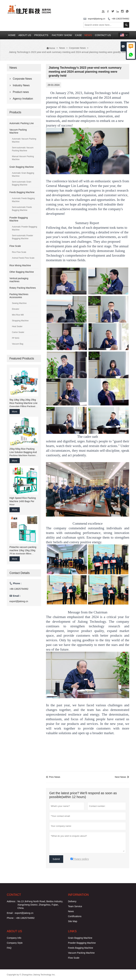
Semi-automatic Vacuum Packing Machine (23, 149)
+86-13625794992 (120, 19)
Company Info (14, 938)
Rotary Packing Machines (23, 288)
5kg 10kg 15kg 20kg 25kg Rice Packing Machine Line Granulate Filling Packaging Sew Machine (24, 403)
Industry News (21, 85)
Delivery (72, 901)
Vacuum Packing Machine (81, 953)
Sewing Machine (19, 303)
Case (79, 35)
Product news (21, 92)
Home (12, 35)
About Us (25, 35)
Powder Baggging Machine (82, 943)
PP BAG (16, 338)
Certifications (75, 916)
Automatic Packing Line (22, 123)
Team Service (75, 906)
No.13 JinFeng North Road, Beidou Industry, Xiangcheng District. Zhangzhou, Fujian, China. (40, 905)
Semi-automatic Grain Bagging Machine (22, 183)
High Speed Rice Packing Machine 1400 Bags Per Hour (23, 501)
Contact (14, 895)
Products (41, 35)
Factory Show (62, 35)
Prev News (53, 777)
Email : (10, 913)
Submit (56, 859)
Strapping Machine (20, 321)
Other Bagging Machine (22, 272)
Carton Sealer (18, 332)
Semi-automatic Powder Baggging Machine (22, 237)
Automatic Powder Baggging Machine (24, 228)
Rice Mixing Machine (20, 265)
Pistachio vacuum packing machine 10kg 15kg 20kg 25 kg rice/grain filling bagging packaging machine (23, 551)
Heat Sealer (17, 326)
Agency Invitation (23, 99)
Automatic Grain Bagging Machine (23, 175)
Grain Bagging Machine (22, 167)
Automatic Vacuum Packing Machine (24, 140)
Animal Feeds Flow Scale (23, 258)
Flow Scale (15, 246)
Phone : (11, 918)
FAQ (9, 948)
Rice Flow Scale (19, 252)
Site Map (73, 921)
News (88, 35)
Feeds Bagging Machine (22, 192)
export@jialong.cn (97, 19)
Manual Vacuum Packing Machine (23, 158)
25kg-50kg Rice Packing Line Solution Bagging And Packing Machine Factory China (23, 452)
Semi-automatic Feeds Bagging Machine (22, 209)
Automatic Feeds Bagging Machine (23, 200)
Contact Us (103, 35)
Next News (120, 777)
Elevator (16, 309)
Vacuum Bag (18, 344)
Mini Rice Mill (18, 315)
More (15, 412)
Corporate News (77, 48)
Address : (12, 901)
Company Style (15, 943)
